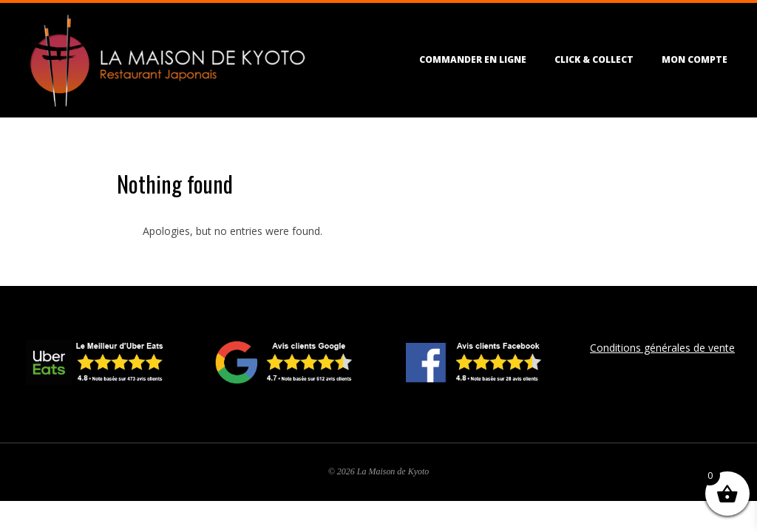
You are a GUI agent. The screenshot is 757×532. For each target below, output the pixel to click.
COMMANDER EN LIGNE (473, 59)
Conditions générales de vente (662, 348)
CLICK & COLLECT (594, 59)
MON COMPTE (695, 59)
